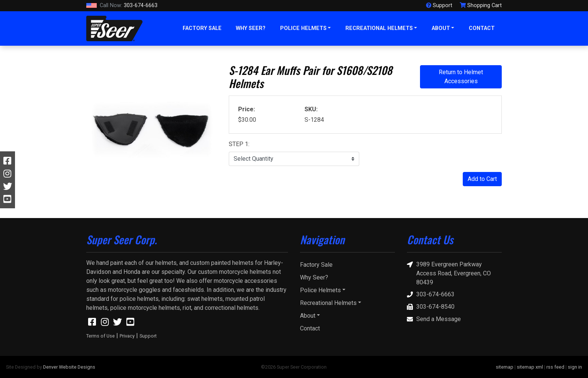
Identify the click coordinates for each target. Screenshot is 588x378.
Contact (482, 28)
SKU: (311, 109)
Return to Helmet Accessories (461, 77)
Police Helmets (303, 28)
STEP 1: (239, 144)
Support (148, 336)
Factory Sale (202, 28)
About (441, 28)
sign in (575, 367)
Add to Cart (482, 179)
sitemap (505, 367)
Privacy (127, 336)
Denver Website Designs (69, 367)
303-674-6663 (122, 6)
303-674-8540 (431, 307)
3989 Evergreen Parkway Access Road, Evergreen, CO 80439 (449, 273)
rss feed (555, 367)
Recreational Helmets (379, 28)
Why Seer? (251, 28)
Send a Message (434, 319)
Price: (247, 109)
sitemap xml (530, 367)
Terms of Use (100, 336)
